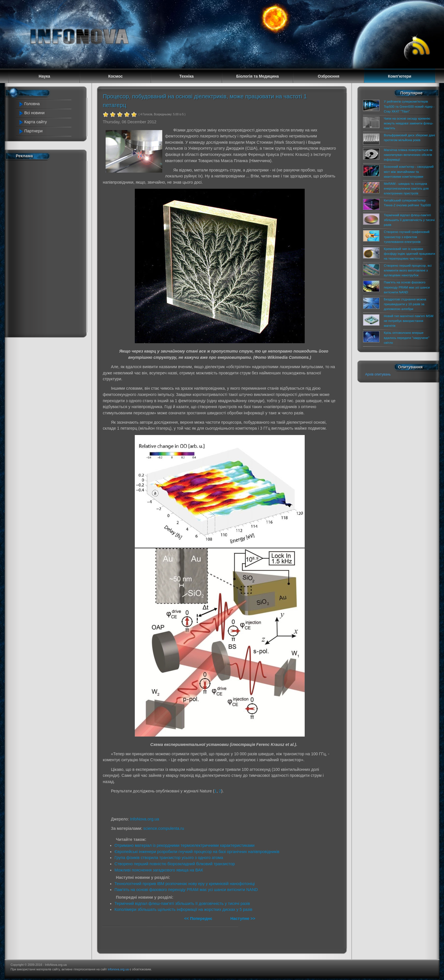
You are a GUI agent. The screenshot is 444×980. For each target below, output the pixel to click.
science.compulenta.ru (164, 828)
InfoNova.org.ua (144, 819)
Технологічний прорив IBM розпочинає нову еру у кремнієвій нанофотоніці (185, 884)
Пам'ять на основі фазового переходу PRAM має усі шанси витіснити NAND (186, 890)
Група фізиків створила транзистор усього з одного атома (169, 858)
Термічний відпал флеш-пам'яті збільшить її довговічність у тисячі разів (182, 903)
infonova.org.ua (118, 969)
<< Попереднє (199, 919)
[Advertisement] (44, 247)
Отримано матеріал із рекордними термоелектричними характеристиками (184, 845)
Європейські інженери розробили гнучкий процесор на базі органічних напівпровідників (197, 852)
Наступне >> (243, 919)
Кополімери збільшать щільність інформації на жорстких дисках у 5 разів (183, 909)
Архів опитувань (378, 374)
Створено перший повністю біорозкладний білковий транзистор (175, 864)
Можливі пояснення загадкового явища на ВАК (159, 870)
